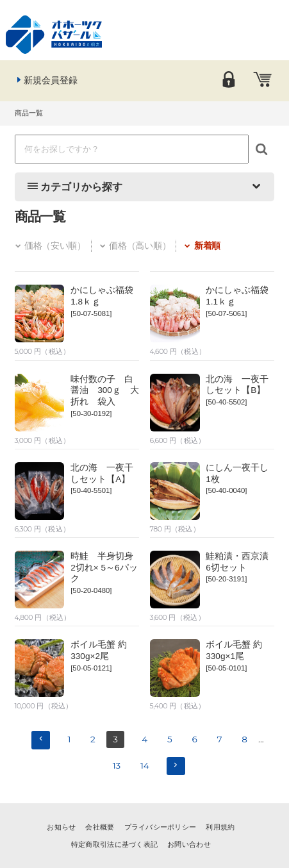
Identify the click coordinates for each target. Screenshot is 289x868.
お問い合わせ (189, 844)
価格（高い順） (135, 246)
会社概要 (100, 827)
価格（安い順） (50, 246)
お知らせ (61, 827)
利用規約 (220, 827)
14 (145, 765)
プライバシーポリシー (161, 827)
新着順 (202, 246)
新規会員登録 (46, 80)
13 (117, 765)
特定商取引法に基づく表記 (114, 844)
